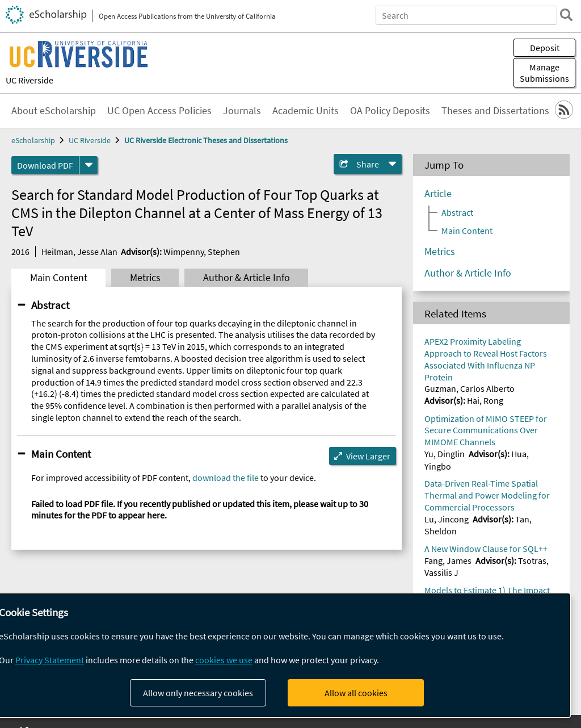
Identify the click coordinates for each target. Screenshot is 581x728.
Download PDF (45, 165)
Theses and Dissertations (495, 111)
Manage (544, 73)
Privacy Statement (50, 660)
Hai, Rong (485, 400)
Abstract (50, 305)
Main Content (59, 278)
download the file (226, 478)
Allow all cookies (356, 693)
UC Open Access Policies (159, 111)
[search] (566, 15)
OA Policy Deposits (390, 111)
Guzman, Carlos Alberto (470, 388)
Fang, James (448, 560)
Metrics (145, 278)
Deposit (545, 48)
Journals (242, 111)
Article (438, 194)
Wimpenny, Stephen (202, 252)
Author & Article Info (247, 278)
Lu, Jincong (447, 519)
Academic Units (306, 111)
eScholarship (33, 140)
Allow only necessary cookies (198, 693)
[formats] (89, 165)
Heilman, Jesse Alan (79, 252)
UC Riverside (30, 80)
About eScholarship (54, 111)
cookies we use (224, 660)
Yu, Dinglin (445, 454)
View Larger (368, 456)
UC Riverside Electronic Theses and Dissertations (206, 140)
